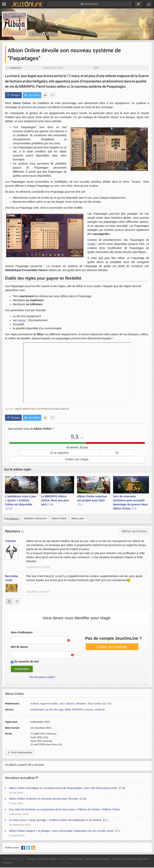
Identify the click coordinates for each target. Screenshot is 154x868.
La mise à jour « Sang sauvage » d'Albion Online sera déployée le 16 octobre (55, 820)
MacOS (71, 704)
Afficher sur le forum (134, 531)
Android (35, 704)
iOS (109, 704)
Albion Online (43, 34)
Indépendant (37, 710)
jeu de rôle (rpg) (54, 710)
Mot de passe (19, 647)
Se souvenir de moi (26, 661)
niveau (22, 320)
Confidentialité (75, 859)
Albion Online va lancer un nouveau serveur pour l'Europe (43, 799)
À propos (32, 859)
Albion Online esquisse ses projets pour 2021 (92, 500)
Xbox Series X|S (97, 704)
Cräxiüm (10, 541)
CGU (62, 859)
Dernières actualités (20, 778)
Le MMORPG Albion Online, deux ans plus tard (55, 500)
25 (83, 799)
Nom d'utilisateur (22, 632)
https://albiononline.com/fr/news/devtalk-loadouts (42, 409)
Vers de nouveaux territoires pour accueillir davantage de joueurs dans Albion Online (131, 502)
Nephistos (16, 68)
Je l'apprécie (60, 453)
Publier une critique (77, 459)
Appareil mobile (49, 704)
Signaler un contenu (123, 859)
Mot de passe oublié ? (43, 677)
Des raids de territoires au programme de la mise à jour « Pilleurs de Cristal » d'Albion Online (64, 809)
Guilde (91, 244)
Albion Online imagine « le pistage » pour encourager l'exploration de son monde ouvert (61, 831)
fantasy (89, 710)
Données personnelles (98, 859)
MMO (68, 710)
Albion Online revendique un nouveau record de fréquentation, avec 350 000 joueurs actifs (63, 788)
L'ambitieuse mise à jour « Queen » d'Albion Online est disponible (21, 502)
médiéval (100, 710)
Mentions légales (48, 859)
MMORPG (78, 710)
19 (122, 788)
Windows (81, 704)
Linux (62, 704)
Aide (139, 859)
